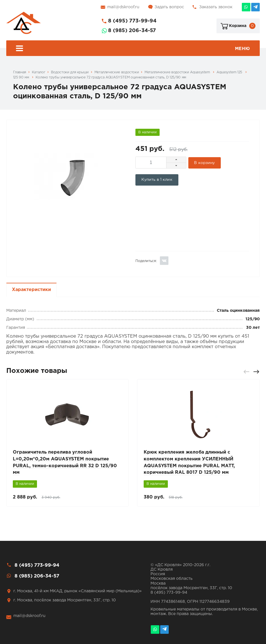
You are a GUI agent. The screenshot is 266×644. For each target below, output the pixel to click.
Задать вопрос (169, 7)
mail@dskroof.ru (123, 7)
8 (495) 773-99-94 (132, 21)
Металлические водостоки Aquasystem (178, 72)
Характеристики (31, 289)
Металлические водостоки (117, 72)
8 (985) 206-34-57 (132, 31)
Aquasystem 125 (230, 72)
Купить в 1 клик (157, 179)
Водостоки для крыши (70, 72)
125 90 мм (21, 77)
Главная (20, 72)
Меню (133, 49)
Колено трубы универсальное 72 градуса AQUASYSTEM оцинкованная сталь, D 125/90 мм (111, 77)
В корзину (205, 163)
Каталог (39, 72)
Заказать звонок (216, 7)
